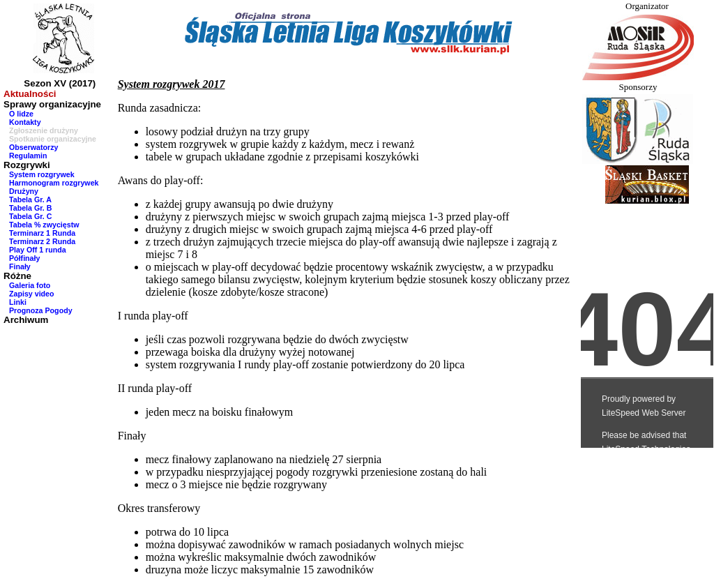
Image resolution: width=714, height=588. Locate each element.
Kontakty (25, 122)
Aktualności (30, 94)
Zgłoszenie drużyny (44, 130)
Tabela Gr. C (30, 216)
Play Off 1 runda (38, 250)
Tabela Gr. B (30, 208)
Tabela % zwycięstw (44, 225)
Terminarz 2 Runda (42, 241)
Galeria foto (30, 285)
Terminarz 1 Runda (42, 233)
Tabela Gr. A (30, 199)
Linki (18, 302)
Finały (20, 266)
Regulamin (28, 156)
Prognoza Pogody (41, 310)
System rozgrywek (42, 174)
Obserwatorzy (33, 147)
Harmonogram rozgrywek (54, 183)
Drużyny (24, 191)
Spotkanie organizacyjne (53, 139)
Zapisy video (32, 294)
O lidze (21, 114)
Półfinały (24, 258)
